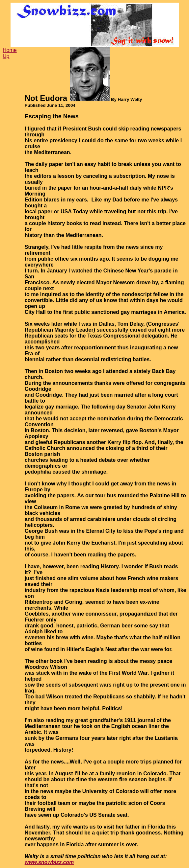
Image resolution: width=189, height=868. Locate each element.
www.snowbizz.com (49, 862)
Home (10, 50)
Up (6, 56)
